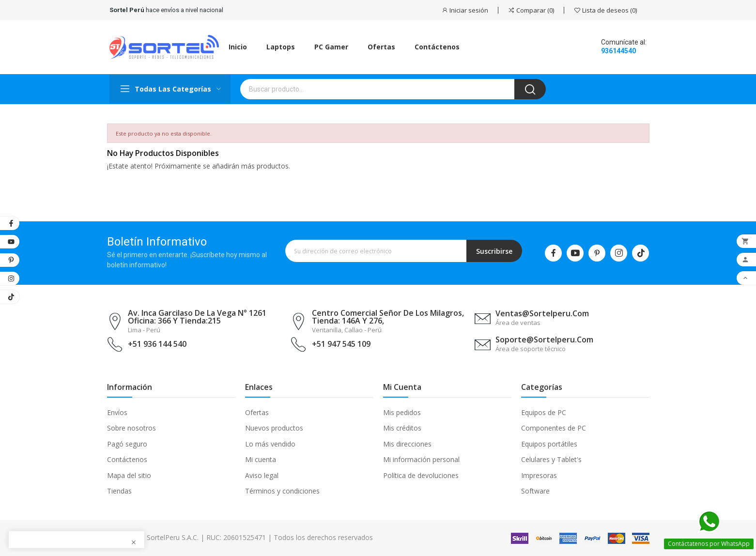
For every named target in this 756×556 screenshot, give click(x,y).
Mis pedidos (402, 412)
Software (535, 491)
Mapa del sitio (129, 475)
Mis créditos (402, 428)
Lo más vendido (270, 444)
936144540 (618, 51)
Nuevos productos (274, 428)
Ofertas (257, 412)
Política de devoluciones (421, 475)
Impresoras (539, 475)
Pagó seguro (127, 444)
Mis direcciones (407, 444)
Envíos (117, 412)
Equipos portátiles (549, 444)
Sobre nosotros (131, 428)
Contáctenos (127, 459)
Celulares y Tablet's (551, 459)
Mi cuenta (261, 459)
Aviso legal (262, 475)
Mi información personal (421, 459)
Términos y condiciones (282, 491)
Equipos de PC (544, 412)
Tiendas (119, 491)
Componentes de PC (554, 428)
